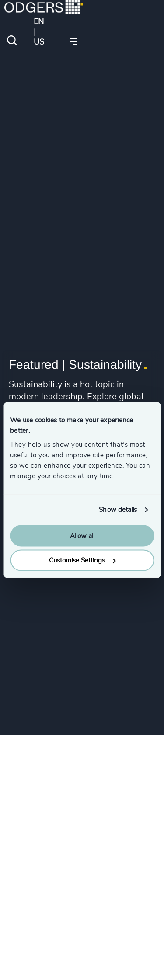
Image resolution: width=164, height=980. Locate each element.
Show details (118, 510)
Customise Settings (82, 560)
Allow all (82, 536)
